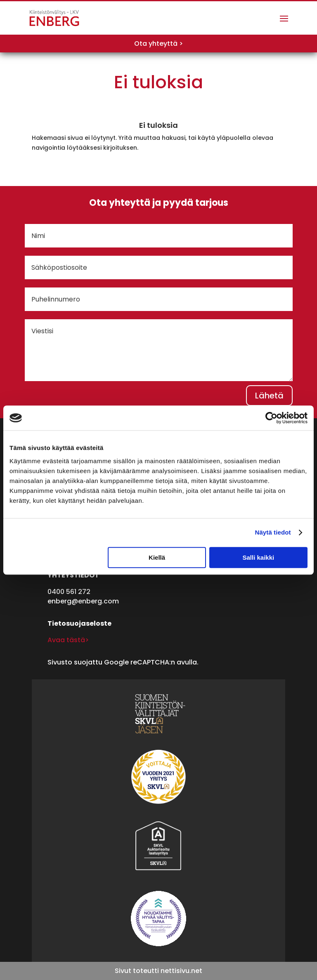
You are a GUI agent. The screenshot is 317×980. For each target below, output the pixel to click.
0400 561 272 (69, 592)
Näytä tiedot (273, 532)
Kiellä (157, 557)
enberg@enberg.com (83, 601)
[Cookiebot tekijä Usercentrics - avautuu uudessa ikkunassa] (271, 418)
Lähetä (269, 396)
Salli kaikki (259, 557)
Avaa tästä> (68, 640)
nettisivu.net (181, 971)
